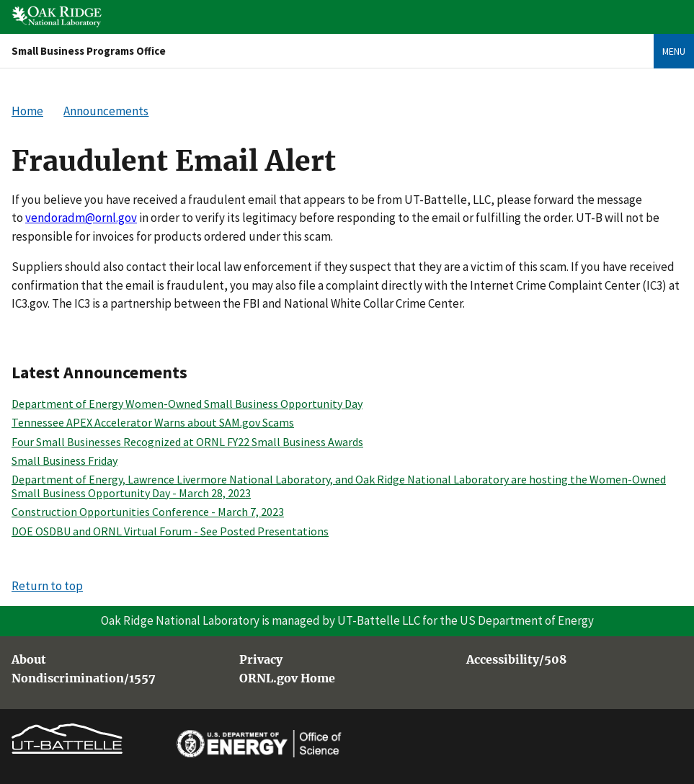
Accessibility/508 (516, 660)
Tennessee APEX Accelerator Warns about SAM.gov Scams (153, 422)
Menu (674, 51)
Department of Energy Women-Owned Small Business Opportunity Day (187, 404)
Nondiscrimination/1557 (84, 679)
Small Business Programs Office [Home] (89, 51)
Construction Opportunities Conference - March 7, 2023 (148, 512)
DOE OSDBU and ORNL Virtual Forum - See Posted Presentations (170, 531)
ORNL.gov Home (287, 679)
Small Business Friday (64, 460)
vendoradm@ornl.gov (81, 218)
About (29, 660)
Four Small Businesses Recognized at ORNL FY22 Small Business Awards (187, 442)
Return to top (47, 586)
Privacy (261, 660)
